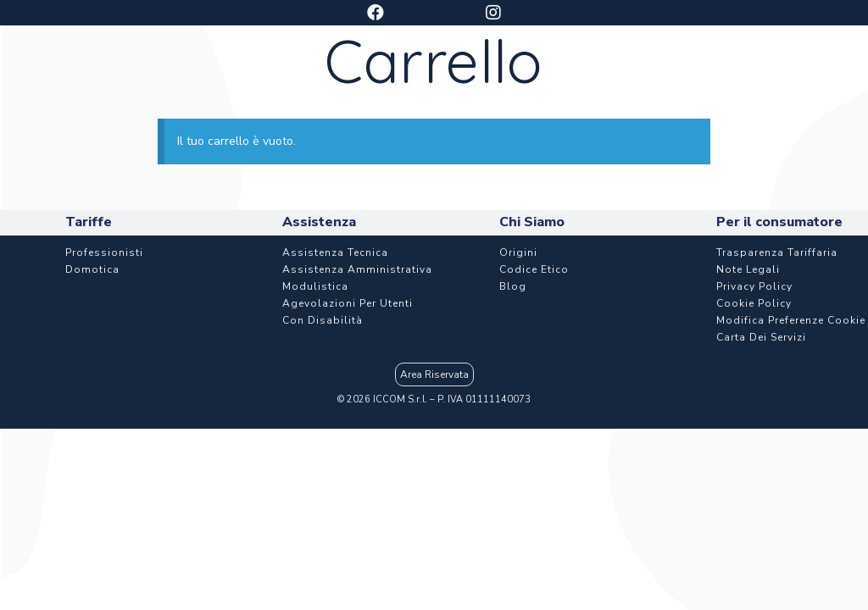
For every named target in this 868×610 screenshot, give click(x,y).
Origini (518, 354)
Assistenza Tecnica (335, 354)
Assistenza (612, 76)
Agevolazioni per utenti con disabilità (348, 413)
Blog (513, 388)
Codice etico (534, 371)
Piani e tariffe (323, 76)
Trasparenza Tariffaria (777, 354)
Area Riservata (434, 476)
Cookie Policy (754, 405)
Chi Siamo (761, 76)
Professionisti (104, 354)
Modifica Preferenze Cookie (791, 422)
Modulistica (315, 388)
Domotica (92, 371)
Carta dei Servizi (761, 439)
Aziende (473, 76)
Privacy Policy (754, 388)
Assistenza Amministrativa (357, 371)
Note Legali (748, 371)
